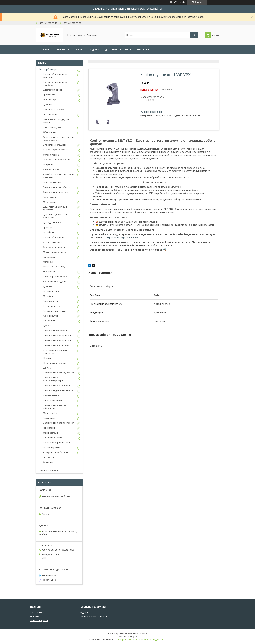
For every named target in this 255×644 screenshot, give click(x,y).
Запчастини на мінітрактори (57, 336)
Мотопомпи (49, 262)
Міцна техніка (50, 413)
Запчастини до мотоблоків (57, 187)
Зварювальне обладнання (57, 160)
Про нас (79, 49)
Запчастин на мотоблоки (56, 331)
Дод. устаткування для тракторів (55, 208)
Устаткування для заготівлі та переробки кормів (58, 139)
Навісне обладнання (54, 237)
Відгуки (95, 49)
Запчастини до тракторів (56, 192)
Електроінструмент (53, 127)
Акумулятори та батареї (56, 452)
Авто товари (49, 197)
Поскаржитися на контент (128, 640)
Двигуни (47, 326)
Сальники (48, 462)
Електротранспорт (53, 90)
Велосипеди (49, 321)
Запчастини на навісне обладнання (55, 407)
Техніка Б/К (49, 457)
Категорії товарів (48, 69)
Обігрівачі (48, 165)
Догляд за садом (52, 222)
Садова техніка (51, 395)
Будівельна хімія (52, 306)
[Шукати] (194, 35)
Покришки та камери (54, 110)
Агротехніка (49, 418)
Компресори (49, 272)
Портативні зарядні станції (57, 443)
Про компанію (37, 612)
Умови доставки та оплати (94, 616)
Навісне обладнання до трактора (55, 76)
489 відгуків (179, 2)
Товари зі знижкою (49, 470)
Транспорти (49, 95)
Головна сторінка (39, 620)
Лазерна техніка (51, 169)
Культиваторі (50, 100)
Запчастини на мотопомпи (56, 386)
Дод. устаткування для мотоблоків (55, 216)
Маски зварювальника (54, 252)
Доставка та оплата (118, 49)
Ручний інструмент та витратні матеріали (58, 176)
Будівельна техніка (53, 438)
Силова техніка (51, 155)
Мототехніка (49, 202)
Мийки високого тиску (54, 267)
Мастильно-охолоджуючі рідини (56, 121)
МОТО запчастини (52, 182)
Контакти (143, 49)
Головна (44, 49)
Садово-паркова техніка (56, 150)
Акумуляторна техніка (54, 311)
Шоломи (47, 358)
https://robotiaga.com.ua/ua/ (122, 238)
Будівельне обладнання (55, 145)
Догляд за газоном (53, 242)
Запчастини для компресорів (58, 390)
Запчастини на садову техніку (58, 373)
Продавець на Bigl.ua (127, 637)
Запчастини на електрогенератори (53, 379)
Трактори (48, 227)
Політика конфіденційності (154, 640)
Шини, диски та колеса (55, 363)
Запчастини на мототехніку (57, 345)
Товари (60, 49)
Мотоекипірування (52, 447)
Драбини (48, 105)
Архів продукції (51, 301)
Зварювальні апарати (54, 247)
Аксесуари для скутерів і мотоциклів (56, 352)
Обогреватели (50, 433)
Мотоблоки (49, 232)
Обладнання (50, 132)
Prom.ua (143, 634)
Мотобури (48, 296)
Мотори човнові (51, 291)
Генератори (49, 257)
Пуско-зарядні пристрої (55, 277)
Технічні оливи (50, 114)
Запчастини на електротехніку (58, 423)
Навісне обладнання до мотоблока (55, 84)
